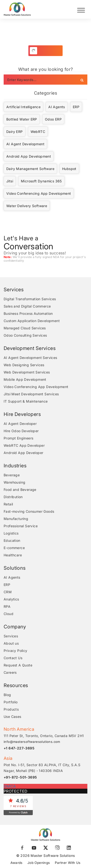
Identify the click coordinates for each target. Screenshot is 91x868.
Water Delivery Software (27, 206)
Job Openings (38, 863)
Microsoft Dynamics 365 (41, 181)
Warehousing (14, 482)
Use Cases (12, 717)
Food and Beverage (20, 490)
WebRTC (38, 132)
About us (11, 643)
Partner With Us (68, 863)
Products (11, 709)
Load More (48, 51)
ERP (76, 107)
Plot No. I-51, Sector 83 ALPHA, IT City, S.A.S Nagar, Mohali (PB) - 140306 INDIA (42, 768)
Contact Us (13, 658)
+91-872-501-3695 (20, 777)
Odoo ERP (53, 119)
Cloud (8, 614)
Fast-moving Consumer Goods (29, 511)
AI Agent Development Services (30, 358)
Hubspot (69, 169)
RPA (7, 606)
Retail (8, 504)
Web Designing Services (24, 365)
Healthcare (13, 555)
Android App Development (29, 156)
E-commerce (14, 548)
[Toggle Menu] (81, 9)
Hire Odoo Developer (21, 431)
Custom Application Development (32, 321)
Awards (16, 863)
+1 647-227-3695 (19, 748)
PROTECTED (16, 791)
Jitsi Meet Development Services (31, 394)
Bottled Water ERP (22, 119)
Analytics (11, 599)
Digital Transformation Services (30, 299)
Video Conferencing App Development (39, 193)
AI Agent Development (25, 144)
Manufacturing (16, 519)
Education (12, 540)
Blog (7, 695)
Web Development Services (27, 372)
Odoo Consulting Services (25, 335)
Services (11, 636)
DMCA (10, 786)
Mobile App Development (25, 379)
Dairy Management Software (30, 169)
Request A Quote (18, 665)
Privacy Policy (16, 651)
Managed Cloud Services (25, 328)
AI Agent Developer (20, 424)
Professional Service (21, 526)
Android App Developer (23, 453)
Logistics (11, 533)
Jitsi (10, 181)
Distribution (13, 497)
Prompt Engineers (18, 438)
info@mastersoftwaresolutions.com (32, 742)
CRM (8, 592)
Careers (10, 672)
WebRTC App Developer (24, 445)
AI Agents (57, 107)
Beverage (12, 475)
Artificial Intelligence (23, 107)
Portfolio (11, 702)
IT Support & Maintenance (26, 401)
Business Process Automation (28, 313)
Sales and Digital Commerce (27, 306)
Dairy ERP (15, 132)
